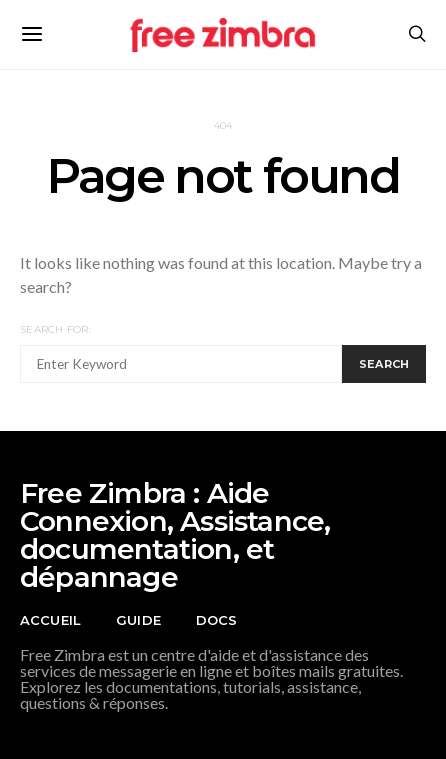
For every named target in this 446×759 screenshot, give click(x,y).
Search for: (55, 329)
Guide (138, 620)
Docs (217, 620)
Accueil (50, 620)
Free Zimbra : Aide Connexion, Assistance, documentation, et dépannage (175, 535)
